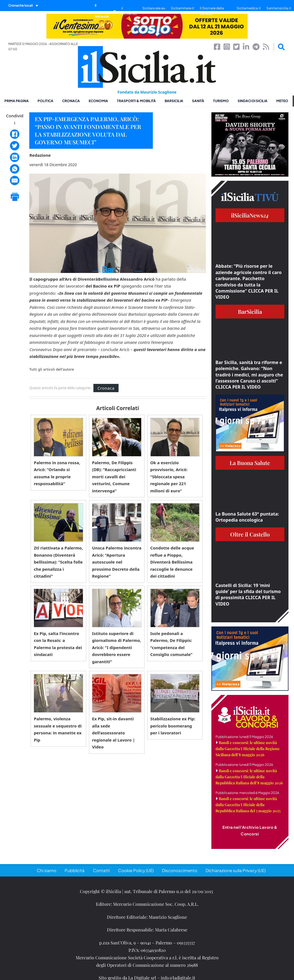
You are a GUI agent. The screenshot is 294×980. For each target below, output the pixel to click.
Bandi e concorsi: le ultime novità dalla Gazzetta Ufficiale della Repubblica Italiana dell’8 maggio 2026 (249, 777)
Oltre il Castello (250, 534)
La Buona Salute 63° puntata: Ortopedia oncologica (247, 517)
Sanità (198, 101)
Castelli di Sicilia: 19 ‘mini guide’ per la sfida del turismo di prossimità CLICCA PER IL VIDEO (248, 595)
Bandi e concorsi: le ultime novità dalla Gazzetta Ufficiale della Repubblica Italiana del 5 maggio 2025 (248, 805)
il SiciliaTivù (129, 11)
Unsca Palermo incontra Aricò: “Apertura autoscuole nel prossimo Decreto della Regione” (117, 562)
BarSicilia (174, 101)
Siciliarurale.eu (154, 8)
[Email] (15, 180)
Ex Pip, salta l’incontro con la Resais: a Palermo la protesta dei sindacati (58, 644)
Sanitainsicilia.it (279, 8)
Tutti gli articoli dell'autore (52, 370)
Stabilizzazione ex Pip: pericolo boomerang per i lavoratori (173, 726)
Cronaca (71, 101)
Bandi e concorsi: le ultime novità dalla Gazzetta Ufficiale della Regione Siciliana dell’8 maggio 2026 (248, 749)
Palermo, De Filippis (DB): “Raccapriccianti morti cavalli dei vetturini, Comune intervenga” (114, 477)
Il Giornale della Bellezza (212, 11)
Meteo (282, 101)
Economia (98, 101)
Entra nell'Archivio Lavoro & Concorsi (250, 830)
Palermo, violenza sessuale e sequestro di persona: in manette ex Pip (58, 729)
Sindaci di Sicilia (253, 101)
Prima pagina (17, 101)
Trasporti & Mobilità (136, 101)
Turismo (221, 101)
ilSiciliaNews (250, 215)
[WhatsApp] (15, 169)
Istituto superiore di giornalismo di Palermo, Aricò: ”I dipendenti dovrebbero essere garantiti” (117, 647)
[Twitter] (15, 146)
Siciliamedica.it (249, 8)
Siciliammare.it (183, 8)
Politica (45, 101)
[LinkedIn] (15, 157)
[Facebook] (15, 134)
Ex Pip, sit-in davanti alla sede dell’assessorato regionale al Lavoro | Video (113, 733)
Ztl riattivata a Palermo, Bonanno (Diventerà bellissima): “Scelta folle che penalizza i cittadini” (58, 562)
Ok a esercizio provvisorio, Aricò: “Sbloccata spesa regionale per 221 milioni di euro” (169, 477)
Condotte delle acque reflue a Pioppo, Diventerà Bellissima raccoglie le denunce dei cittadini (172, 562)
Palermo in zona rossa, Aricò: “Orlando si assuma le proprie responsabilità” (57, 473)
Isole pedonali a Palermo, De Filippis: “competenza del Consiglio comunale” (171, 644)
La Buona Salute (250, 463)
